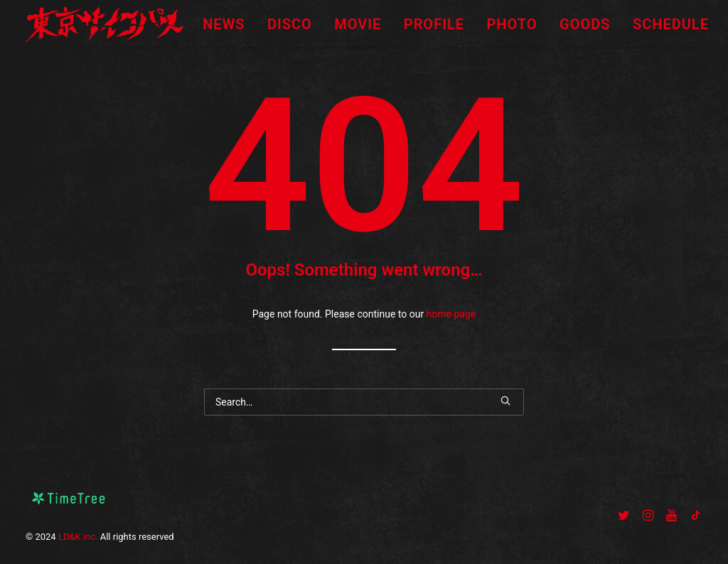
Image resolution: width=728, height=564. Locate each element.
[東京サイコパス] (105, 24)
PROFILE (434, 24)
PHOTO (512, 24)
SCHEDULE (671, 24)
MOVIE (358, 24)
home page (451, 314)
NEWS (224, 24)
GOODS (585, 24)
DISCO (290, 24)
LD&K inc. (78, 537)
